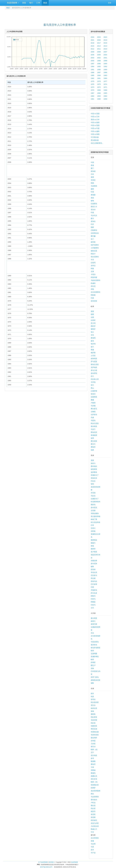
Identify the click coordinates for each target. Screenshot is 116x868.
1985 (92, 75)
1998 (105, 61)
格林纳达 (94, 540)
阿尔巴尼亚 (95, 423)
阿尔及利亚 (95, 702)
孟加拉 (93, 221)
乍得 (92, 767)
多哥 (92, 758)
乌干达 (93, 853)
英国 (92, 311)
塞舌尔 (93, 747)
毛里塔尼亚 (95, 735)
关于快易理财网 (43, 862)
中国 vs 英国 (95, 125)
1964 (92, 96)
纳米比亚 (94, 708)
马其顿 (93, 406)
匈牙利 (93, 344)
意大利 (93, 323)
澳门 (92, 168)
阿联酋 (93, 295)
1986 (105, 72)
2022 (105, 37)
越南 (92, 189)
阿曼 (92, 269)
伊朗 (92, 289)
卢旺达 (93, 803)
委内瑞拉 (94, 466)
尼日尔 (93, 705)
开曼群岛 (94, 590)
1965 (105, 93)
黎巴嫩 (93, 236)
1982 (92, 78)
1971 (105, 87)
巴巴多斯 (94, 584)
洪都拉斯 (94, 561)
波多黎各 (94, 472)
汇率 (38, 3)
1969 (99, 90)
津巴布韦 (94, 779)
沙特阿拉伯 (95, 233)
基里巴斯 (94, 624)
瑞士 (92, 332)
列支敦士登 (95, 379)
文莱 (92, 271)
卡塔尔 (93, 274)
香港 (92, 165)
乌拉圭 (93, 496)
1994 (92, 67)
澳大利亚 (94, 618)
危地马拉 (94, 581)
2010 (105, 49)
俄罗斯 (93, 353)
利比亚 (93, 723)
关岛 (92, 633)
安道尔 (93, 394)
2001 (105, 58)
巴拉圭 (93, 481)
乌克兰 (93, 429)
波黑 (92, 438)
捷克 (92, 341)
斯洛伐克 (94, 432)
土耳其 (93, 356)
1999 (99, 61)
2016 (105, 43)
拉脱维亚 (94, 397)
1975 (99, 84)
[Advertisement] (60, 15)
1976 (92, 84)
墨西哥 (93, 549)
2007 (105, 52)
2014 (99, 46)
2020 (99, 40)
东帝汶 (93, 266)
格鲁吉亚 (94, 251)
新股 (24, 3)
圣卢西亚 (94, 552)
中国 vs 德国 (95, 122)
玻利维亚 (94, 469)
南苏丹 (93, 811)
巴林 (92, 298)
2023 (99, 37)
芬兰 (92, 376)
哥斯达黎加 (95, 513)
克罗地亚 (94, 367)
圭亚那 (93, 510)
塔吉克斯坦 (95, 257)
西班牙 (93, 326)
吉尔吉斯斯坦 (95, 292)
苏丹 (92, 850)
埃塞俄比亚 (95, 785)
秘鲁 (92, 566)
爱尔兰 (93, 444)
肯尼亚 (93, 814)
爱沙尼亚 (94, 441)
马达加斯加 (95, 797)
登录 (110, 3)
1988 (92, 72)
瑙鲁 (92, 683)
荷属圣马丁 (95, 475)
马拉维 (93, 844)
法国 (92, 317)
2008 (99, 52)
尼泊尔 (93, 210)
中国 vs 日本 (95, 117)
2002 (99, 58)
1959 (105, 99)
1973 (92, 87)
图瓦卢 (93, 665)
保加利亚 (94, 359)
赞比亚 (93, 806)
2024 (92, 37)
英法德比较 (95, 140)
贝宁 (92, 752)
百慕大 (93, 528)
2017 (99, 43)
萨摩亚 (93, 662)
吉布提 (93, 741)
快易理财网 (13, 3)
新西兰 (93, 621)
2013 (105, 46)
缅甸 (92, 201)
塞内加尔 (94, 800)
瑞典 (92, 450)
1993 (99, 67)
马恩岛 (93, 420)
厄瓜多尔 (94, 575)
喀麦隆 (93, 761)
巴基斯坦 (94, 204)
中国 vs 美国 (95, 114)
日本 (92, 174)
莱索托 (93, 773)
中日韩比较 (95, 137)
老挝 (92, 198)
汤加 (92, 668)
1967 (92, 93)
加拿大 (93, 463)
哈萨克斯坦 (95, 245)
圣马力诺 (94, 370)
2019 (105, 40)
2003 (92, 58)
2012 (92, 49)
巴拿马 (93, 599)
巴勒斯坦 (94, 230)
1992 (105, 67)
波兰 (92, 347)
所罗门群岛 (95, 677)
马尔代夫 (94, 215)
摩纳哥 (93, 447)
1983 (105, 75)
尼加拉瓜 (94, 478)
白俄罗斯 (94, 391)
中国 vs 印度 (95, 128)
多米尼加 (94, 564)
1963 (99, 96)
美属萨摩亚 (95, 657)
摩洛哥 (93, 764)
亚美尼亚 (94, 301)
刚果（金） (95, 750)
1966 (99, 93)
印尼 (92, 192)
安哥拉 (93, 699)
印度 (92, 212)
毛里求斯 (94, 720)
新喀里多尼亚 (95, 680)
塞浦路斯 (94, 435)
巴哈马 (93, 605)
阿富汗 (93, 254)
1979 (92, 81)
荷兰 (92, 385)
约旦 (92, 224)
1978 (99, 81)
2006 (92, 55)
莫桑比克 (94, 776)
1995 (105, 64)
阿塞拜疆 (94, 277)
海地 (92, 546)
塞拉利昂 (94, 738)
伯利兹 (93, 531)
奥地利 (93, 338)
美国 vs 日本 (95, 120)
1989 (105, 70)
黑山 (92, 388)
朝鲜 (92, 227)
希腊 (92, 350)
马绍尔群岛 (95, 642)
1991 (92, 70)
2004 (105, 55)
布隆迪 (93, 770)
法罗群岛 (94, 415)
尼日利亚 (94, 755)
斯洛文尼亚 (95, 364)
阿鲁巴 (93, 596)
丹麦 (92, 418)
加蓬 (92, 841)
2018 (92, 43)
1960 (99, 99)
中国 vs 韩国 (95, 134)
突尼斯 (93, 817)
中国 (92, 162)
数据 (45, 3)
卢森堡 (93, 403)
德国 (92, 314)
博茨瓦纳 (94, 729)
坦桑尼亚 (94, 726)
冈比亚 (93, 808)
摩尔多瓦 (94, 409)
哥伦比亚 (94, 572)
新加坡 (93, 171)
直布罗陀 (94, 373)
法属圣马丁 (95, 499)
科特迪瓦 (94, 820)
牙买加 (93, 493)
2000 (92, 61)
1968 (105, 90)
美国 (92, 460)
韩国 (92, 183)
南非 (92, 693)
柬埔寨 (93, 195)
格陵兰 (93, 543)
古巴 (92, 608)
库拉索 (93, 578)
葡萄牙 (93, 329)
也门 (92, 239)
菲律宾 (93, 180)
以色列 (93, 263)
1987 (99, 72)
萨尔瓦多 (94, 593)
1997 (92, 64)
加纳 (92, 711)
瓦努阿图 (94, 654)
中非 (92, 832)
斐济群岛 (94, 645)
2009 (92, 52)
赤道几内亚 (95, 823)
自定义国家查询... (97, 143)
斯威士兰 (94, 829)
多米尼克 (94, 508)
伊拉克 (93, 286)
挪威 (92, 400)
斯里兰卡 (94, 207)
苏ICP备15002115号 (46, 867)
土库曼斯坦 (95, 248)
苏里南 (93, 569)
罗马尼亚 (94, 361)
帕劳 (92, 659)
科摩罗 (93, 788)
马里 (92, 847)
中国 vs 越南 (95, 131)
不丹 (92, 260)
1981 (99, 78)
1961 (92, 99)
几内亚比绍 (95, 826)
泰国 (92, 177)
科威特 (93, 283)
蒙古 (92, 218)
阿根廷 (93, 602)
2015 (92, 46)
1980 (105, 78)
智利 (92, 484)
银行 (31, 3)
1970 (92, 90)
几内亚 (93, 744)
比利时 (93, 320)
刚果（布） (95, 782)
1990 (99, 70)
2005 (99, 55)
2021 (92, 40)
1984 (99, 75)
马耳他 (93, 382)
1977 (105, 81)
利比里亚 (94, 717)
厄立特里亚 (95, 838)
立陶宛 (93, 412)
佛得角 (93, 714)
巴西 (92, 587)
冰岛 (92, 335)
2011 (99, 49)
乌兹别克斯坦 (95, 280)
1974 (105, 84)
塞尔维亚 (94, 426)
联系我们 (52, 862)
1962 (105, 96)
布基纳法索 (95, 732)
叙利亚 (93, 242)
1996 (99, 64)
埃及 (92, 696)
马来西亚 (94, 186)
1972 (99, 87)
